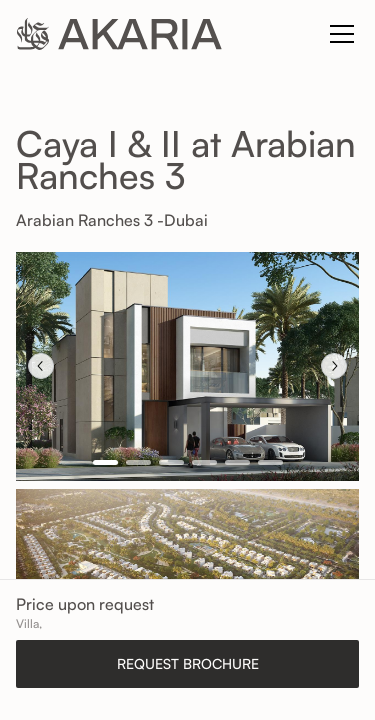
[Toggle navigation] (342, 34)
